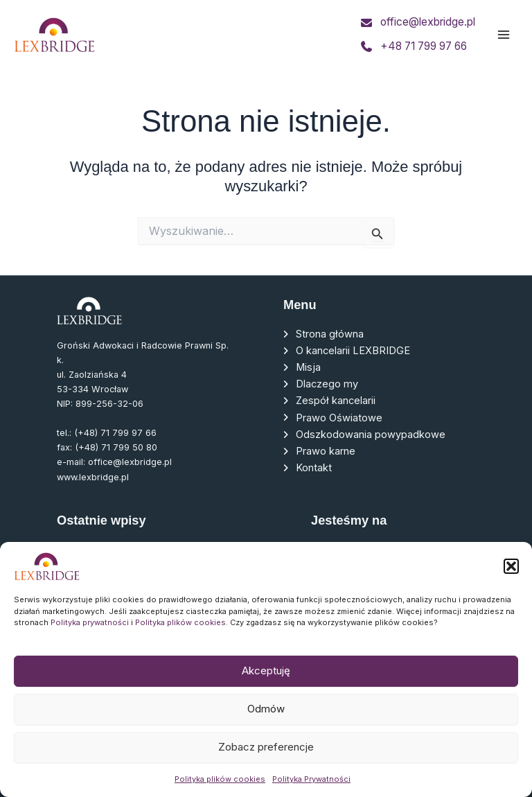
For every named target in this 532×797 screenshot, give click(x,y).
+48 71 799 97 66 (424, 46)
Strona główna (330, 334)
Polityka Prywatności (311, 779)
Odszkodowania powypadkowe (371, 435)
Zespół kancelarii (336, 401)
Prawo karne (326, 451)
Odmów (266, 709)
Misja (308, 367)
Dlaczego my (327, 384)
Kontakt (314, 468)
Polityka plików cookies (180, 622)
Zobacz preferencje (266, 747)
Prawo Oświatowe (339, 418)
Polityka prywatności (90, 622)
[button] (511, 566)
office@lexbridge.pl (425, 22)
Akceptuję (266, 671)
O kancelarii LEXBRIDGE (353, 351)
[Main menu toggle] (504, 35)
